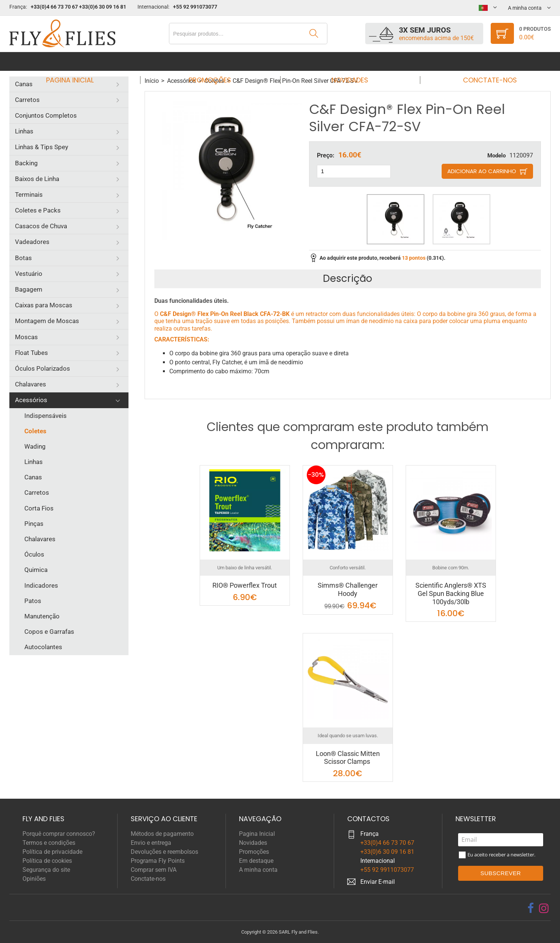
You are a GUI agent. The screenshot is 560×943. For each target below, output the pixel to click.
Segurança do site (46, 870)
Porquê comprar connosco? (59, 834)
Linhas (24, 131)
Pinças (34, 524)
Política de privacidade (52, 852)
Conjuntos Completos (46, 115)
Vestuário (29, 274)
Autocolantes (43, 647)
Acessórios (31, 400)
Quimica (36, 570)
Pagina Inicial (77, 61)
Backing (26, 163)
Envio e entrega (151, 843)
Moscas (26, 337)
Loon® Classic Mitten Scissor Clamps (348, 758)
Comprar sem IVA (154, 870)
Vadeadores (32, 242)
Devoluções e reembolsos (164, 852)
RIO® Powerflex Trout (245, 585)
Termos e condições (49, 843)
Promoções (212, 61)
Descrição (348, 278)
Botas (23, 258)
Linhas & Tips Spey (42, 147)
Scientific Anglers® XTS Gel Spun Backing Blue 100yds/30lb (451, 593)
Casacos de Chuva (41, 226)
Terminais (29, 195)
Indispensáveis (46, 416)
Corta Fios (39, 508)
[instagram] (544, 908)
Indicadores (41, 585)
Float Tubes (31, 353)
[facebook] (531, 908)
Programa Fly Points (158, 861)
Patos (33, 601)
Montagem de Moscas (47, 321)
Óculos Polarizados (43, 368)
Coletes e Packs (38, 210)
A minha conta (258, 870)
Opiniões (34, 879)
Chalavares (31, 384)
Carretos (27, 100)
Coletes (35, 431)
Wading (35, 446)
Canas (24, 84)
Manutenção (42, 616)
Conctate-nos (483, 61)
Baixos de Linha (37, 179)
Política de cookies (47, 861)
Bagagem (29, 289)
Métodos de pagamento (162, 834)
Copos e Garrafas (49, 632)
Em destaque (256, 861)
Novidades (348, 61)
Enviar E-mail (378, 882)
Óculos (34, 554)
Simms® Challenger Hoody (348, 589)
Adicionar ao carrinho (482, 171)
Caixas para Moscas (44, 305)
